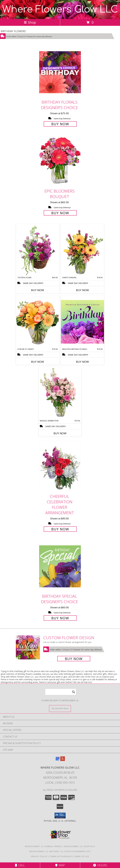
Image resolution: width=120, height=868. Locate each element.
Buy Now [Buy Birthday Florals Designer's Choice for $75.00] (60, 124)
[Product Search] (61, 692)
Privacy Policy (39, 856)
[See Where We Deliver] (60, 708)
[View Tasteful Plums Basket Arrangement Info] (38, 250)
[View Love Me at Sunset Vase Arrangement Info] (38, 322)
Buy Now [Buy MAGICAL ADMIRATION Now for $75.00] (60, 433)
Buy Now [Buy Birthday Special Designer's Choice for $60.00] (60, 618)
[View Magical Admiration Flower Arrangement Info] (60, 393)
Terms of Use (82, 856)
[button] (60, 815)
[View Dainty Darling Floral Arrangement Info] (82, 250)
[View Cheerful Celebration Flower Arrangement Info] (60, 466)
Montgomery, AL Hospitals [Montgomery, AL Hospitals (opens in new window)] (80, 846)
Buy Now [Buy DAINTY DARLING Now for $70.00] (82, 290)
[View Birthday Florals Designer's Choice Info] (60, 72)
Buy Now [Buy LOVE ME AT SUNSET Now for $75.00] (38, 362)
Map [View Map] (60, 865)
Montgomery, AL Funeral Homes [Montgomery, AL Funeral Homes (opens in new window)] (43, 846)
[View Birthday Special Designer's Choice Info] (60, 566)
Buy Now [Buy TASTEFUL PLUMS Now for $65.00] (38, 290)
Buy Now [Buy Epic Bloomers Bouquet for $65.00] (60, 213)
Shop (30, 22)
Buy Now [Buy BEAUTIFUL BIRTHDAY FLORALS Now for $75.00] (82, 362)
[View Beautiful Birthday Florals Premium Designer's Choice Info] (82, 322)
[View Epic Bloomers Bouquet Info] (60, 161)
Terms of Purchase (61, 856)
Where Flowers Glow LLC (60, 9)
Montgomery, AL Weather (44, 851)
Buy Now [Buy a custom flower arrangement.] (74, 659)
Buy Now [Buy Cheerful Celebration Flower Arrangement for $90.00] (60, 529)
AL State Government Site (76, 851)
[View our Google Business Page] (57, 760)
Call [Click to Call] (20, 865)
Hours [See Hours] (100, 865)
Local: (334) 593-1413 (60, 783)
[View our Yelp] (63, 760)
